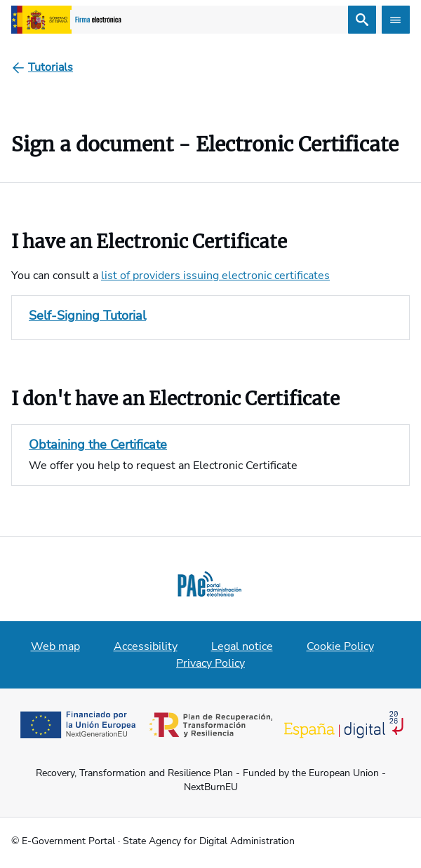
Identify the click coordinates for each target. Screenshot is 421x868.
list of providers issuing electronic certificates (215, 276)
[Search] (362, 20)
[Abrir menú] (396, 20)
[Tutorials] (51, 67)
